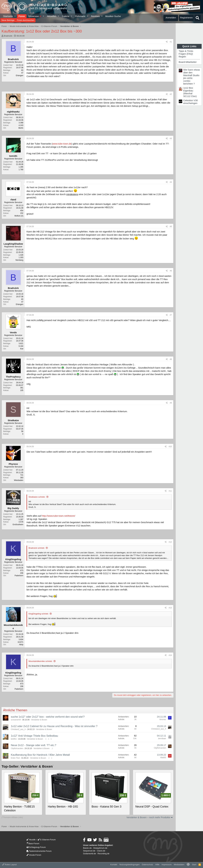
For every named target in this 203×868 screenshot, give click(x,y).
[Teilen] (167, 42)
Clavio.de (101, 851)
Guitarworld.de (89, 854)
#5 (171, 227)
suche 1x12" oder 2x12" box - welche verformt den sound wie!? (48, 717)
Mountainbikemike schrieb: (41, 661)
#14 (170, 655)
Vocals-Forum (34, 855)
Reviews (95, 16)
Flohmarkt (80, 16)
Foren (22, 16)
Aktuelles (52, 16)
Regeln (182, 57)
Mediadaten (179, 865)
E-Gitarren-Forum (47, 840)
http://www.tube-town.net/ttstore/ (59, 516)
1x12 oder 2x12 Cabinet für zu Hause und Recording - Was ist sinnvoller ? (54, 726)
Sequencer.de (89, 851)
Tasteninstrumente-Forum (39, 851)
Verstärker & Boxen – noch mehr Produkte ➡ (150, 817)
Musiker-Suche (113, 16)
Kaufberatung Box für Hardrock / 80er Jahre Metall (40, 755)
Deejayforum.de (100, 848)
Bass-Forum (33, 843)
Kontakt (114, 865)
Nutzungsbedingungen (129, 865)
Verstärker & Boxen (39, 720)
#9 (171, 403)
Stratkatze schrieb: (37, 497)
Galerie (66, 16)
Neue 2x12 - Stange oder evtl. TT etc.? (34, 745)
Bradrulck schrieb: (37, 548)
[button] (15, 16)
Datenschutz (147, 865)
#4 (171, 182)
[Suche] (198, 18)
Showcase (35, 16)
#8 (171, 359)
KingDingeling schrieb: (39, 614)
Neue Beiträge (8, 20)
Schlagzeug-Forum (36, 847)
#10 (170, 447)
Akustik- (31, 840)
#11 (170, 491)
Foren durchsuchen (26, 20)
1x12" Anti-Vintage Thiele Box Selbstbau (34, 736)
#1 (171, 42)
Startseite (8, 16)
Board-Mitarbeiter (188, 62)
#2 (171, 94)
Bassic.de (87, 848)
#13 (170, 608)
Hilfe (157, 865)
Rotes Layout (9, 865)
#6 (171, 271)
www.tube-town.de (62, 144)
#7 (171, 315)
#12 (170, 542)
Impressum (167, 865)
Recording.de (104, 854)
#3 (171, 138)
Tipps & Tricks (186, 51)
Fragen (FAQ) (186, 54)
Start (194, 865)
